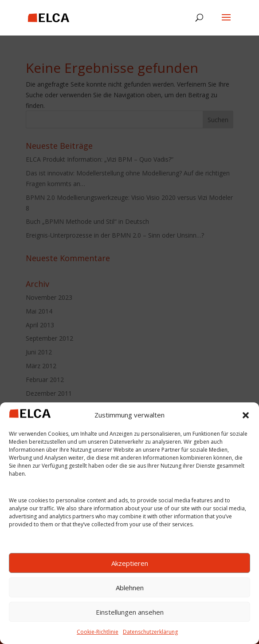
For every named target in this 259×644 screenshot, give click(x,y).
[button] (246, 415)
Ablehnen (130, 588)
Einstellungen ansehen (130, 612)
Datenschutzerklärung (150, 632)
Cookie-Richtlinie (98, 632)
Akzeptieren (130, 563)
